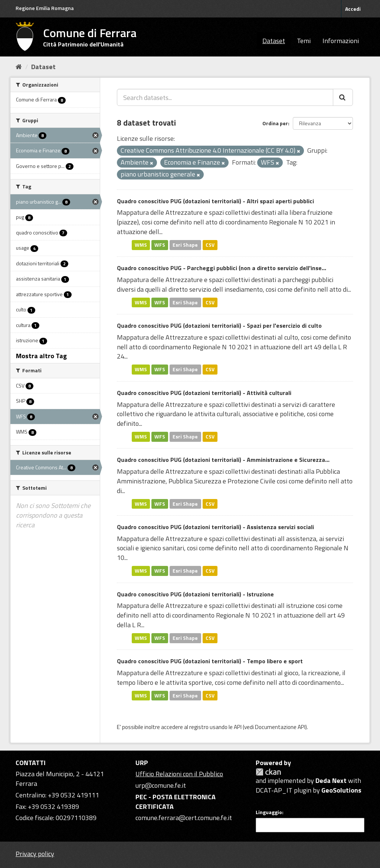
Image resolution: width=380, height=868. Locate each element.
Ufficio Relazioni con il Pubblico (179, 774)
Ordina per (275, 123)
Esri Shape (185, 245)
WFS (160, 245)
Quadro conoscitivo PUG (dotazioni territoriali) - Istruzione (195, 594)
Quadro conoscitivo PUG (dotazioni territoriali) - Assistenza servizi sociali (215, 527)
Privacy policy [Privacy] (35, 854)
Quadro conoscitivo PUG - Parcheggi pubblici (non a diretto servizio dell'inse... (222, 268)
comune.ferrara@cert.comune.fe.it (184, 818)
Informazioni (341, 41)
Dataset (274, 41)
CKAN (268, 772)
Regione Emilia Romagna (45, 8)
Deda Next (331, 780)
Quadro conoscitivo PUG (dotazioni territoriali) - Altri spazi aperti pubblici (215, 201)
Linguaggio (269, 812)
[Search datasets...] (225, 97)
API (238, 727)
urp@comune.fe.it (161, 785)
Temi (304, 41)
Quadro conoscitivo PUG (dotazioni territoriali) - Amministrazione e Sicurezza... (223, 460)
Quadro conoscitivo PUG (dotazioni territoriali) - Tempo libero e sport (210, 661)
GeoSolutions (341, 790)
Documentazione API (280, 727)
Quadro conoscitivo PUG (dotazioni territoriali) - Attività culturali (204, 393)
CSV (210, 245)
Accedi (353, 9)
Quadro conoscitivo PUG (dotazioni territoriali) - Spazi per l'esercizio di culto (219, 325)
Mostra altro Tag (41, 356)
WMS (141, 245)
